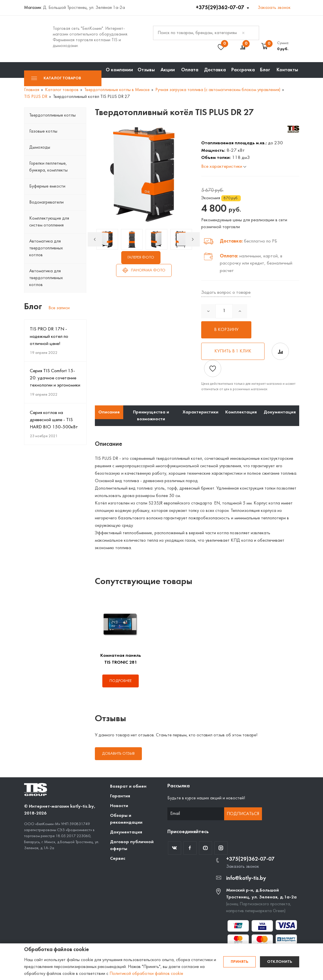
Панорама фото (144, 270)
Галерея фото (141, 258)
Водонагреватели (46, 202)
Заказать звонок (274, 8)
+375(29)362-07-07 (221, 8)
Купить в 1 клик (233, 351)
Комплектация (241, 412)
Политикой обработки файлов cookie (146, 974)
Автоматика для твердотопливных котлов (46, 248)
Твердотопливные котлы (52, 115)
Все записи (59, 308)
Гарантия (120, 796)
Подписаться (243, 814)
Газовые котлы (43, 131)
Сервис (118, 859)
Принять (239, 962)
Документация (280, 412)
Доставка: (231, 241)
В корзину (226, 330)
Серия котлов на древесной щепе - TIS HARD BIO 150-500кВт (54, 420)
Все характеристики (224, 167)
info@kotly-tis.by (246, 878)
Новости (119, 806)
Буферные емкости (47, 186)
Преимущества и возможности (151, 416)
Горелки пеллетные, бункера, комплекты (48, 167)
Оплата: (229, 256)
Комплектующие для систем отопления (49, 222)
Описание (109, 412)
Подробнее (121, 681)
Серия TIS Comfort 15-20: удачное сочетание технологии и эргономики (55, 378)
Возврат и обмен (128, 786)
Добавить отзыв (118, 754)
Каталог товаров (56, 78)
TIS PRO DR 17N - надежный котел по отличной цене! (49, 336)
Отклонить (280, 962)
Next (193, 239)
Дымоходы (40, 147)
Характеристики (200, 412)
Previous (95, 239)
